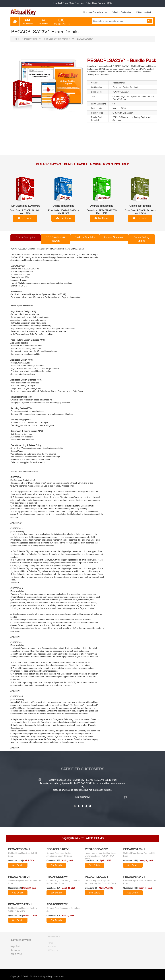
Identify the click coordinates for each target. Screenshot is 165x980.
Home (16, 39)
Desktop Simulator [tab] (85, 237)
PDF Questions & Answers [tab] (55, 239)
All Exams (43, 22)
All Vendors (28, 22)
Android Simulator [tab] (114, 237)
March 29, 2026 (29, 888)
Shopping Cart (143, 12)
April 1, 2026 (29, 860)
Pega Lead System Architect (57, 39)
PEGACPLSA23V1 (85, 39)
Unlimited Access (62, 22)
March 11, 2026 (69, 888)
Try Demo (25, 218)
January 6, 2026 (146, 860)
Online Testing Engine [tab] (142, 239)
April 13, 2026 (68, 916)
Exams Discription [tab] (26, 237)
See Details (18, 865)
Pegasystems (31, 39)
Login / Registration (122, 12)
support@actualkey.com (95, 12)
